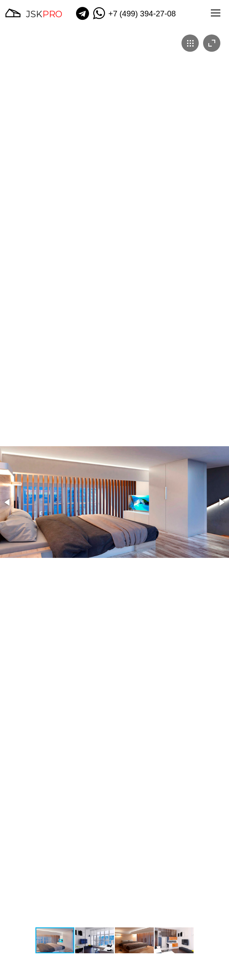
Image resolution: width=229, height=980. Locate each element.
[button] (8, 502)
